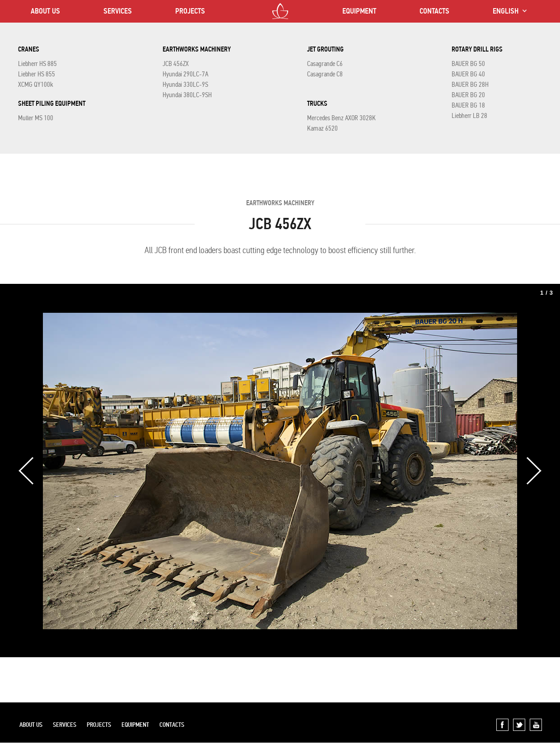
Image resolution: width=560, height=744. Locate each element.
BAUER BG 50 (468, 64)
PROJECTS (190, 11)
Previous (26, 471)
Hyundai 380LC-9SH (187, 95)
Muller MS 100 (36, 118)
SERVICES (118, 11)
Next (534, 471)
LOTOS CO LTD (280, 11)
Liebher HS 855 (37, 74)
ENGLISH (506, 11)
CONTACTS (434, 11)
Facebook (502, 725)
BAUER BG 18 (468, 105)
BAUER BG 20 (468, 95)
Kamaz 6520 (322, 128)
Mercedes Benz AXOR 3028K (341, 118)
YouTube (536, 725)
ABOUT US (45, 11)
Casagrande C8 (325, 74)
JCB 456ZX (176, 64)
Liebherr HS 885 (37, 64)
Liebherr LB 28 (469, 116)
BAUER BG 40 (468, 74)
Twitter (519, 725)
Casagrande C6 (325, 64)
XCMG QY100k (36, 85)
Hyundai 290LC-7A (185, 74)
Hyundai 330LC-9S (185, 85)
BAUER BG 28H (470, 85)
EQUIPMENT (359, 11)
